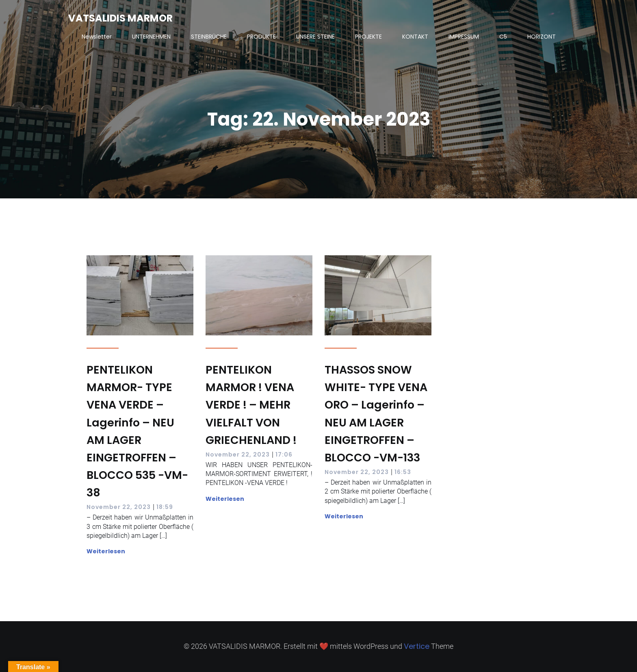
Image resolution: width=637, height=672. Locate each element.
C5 (503, 37)
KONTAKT (415, 37)
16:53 (403, 472)
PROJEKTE (368, 37)
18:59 (165, 507)
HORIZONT (542, 37)
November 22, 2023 (119, 507)
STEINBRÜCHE (209, 37)
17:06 (284, 455)
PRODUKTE (261, 37)
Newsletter (97, 37)
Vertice (417, 646)
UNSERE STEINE (315, 37)
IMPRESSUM (464, 37)
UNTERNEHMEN (151, 37)
